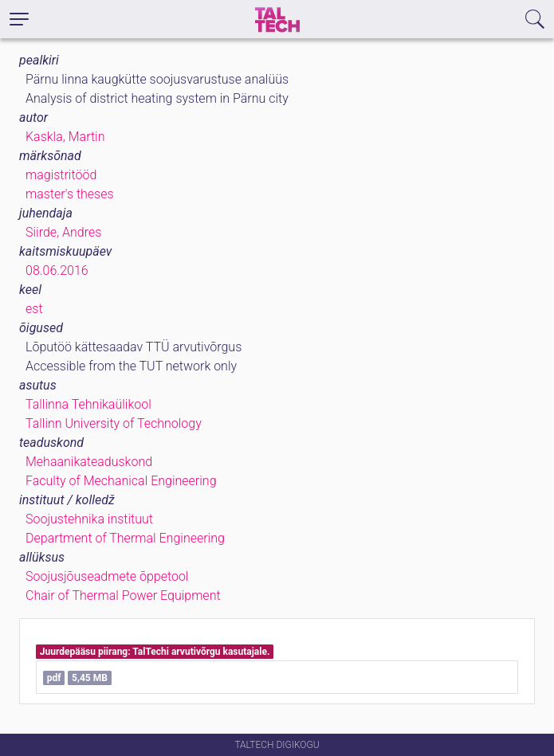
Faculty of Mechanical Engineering (121, 481)
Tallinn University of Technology (114, 423)
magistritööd (61, 175)
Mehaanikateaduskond (89, 462)
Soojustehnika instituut (89, 519)
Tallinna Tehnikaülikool (88, 404)
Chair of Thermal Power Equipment (123, 595)
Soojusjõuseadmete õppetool (107, 576)
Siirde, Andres (63, 232)
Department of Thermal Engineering (125, 538)
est (34, 309)
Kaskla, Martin (65, 137)
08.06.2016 (57, 270)
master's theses (70, 194)
